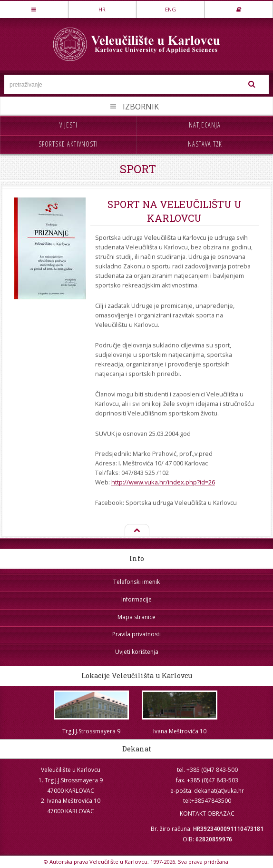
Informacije (136, 599)
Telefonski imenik (136, 582)
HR (102, 9)
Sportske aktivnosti (68, 144)
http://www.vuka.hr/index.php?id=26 (163, 482)
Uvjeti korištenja (137, 652)
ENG (171, 9)
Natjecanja (205, 125)
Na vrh (136, 531)
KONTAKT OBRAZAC (207, 814)
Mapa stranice (136, 617)
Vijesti (68, 125)
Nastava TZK (205, 144)
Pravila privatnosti (136, 634)
